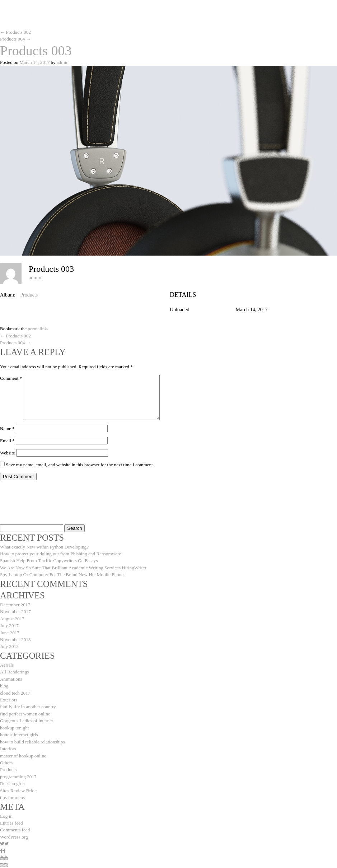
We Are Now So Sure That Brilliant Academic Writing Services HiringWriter (72, 566)
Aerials (7, 662)
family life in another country (27, 703)
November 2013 (15, 637)
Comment (11, 377)
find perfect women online (25, 710)
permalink (37, 328)
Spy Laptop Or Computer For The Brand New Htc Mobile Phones (62, 573)
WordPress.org (14, 830)
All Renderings (14, 669)
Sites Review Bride (18, 785)
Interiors (8, 744)
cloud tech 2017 (15, 689)
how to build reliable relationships (32, 737)
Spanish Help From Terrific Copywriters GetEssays (48, 559)
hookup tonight (14, 724)
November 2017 (15, 610)
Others (6, 758)
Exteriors (9, 696)
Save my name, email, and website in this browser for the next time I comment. (80, 464)
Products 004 (15, 39)
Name (7, 427)
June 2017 (10, 630)
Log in (6, 810)
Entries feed (11, 817)
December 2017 (15, 603)
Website (8, 452)
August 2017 (12, 617)
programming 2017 (18, 771)
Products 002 (15, 32)
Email (7, 440)
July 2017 (9, 623)
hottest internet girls (19, 730)
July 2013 (9, 644)
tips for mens (12, 792)
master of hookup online (23, 751)
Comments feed (15, 824)
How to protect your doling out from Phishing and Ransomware (60, 553)
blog (4, 683)
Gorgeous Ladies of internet (26, 717)
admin (62, 62)
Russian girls (12, 778)
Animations (11, 676)
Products (29, 294)
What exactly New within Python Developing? (44, 546)
